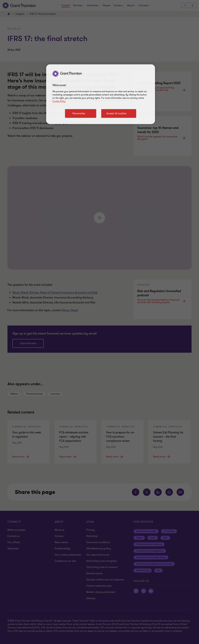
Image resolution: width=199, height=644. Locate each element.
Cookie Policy (59, 101)
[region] (101, 94)
